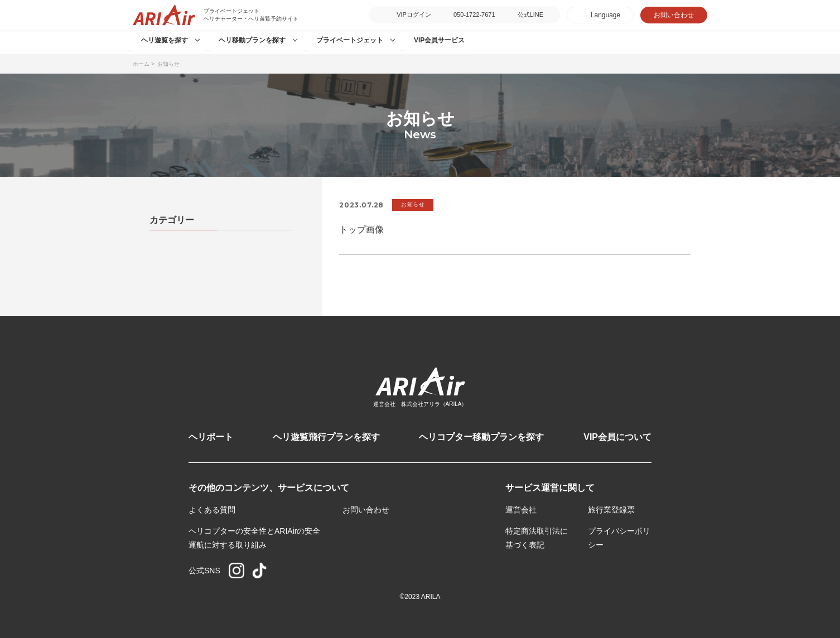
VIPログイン (414, 14)
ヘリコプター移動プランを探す (481, 437)
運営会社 (521, 510)
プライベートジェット (350, 40)
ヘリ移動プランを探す (252, 40)
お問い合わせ (674, 15)
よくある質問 (212, 510)
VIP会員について (617, 437)
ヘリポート (211, 437)
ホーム (141, 64)
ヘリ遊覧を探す (165, 40)
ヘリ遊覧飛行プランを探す (326, 437)
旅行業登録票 (611, 510)
